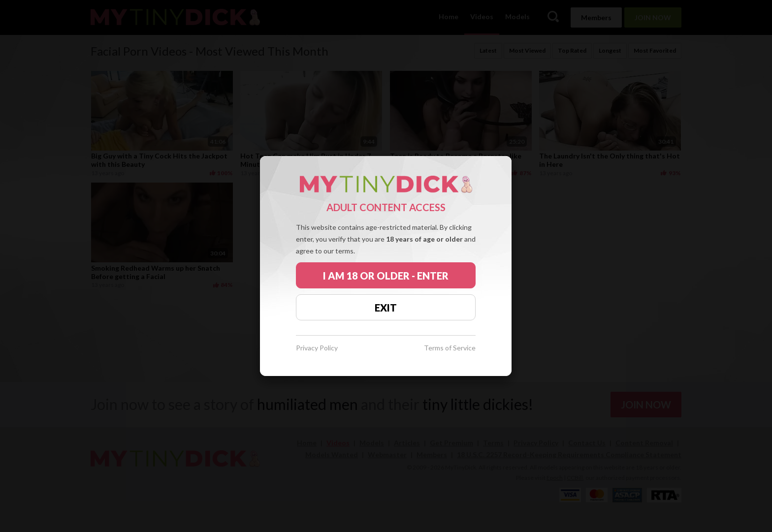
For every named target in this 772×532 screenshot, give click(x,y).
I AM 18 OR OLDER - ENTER (386, 276)
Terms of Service (450, 348)
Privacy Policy (317, 348)
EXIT (386, 308)
